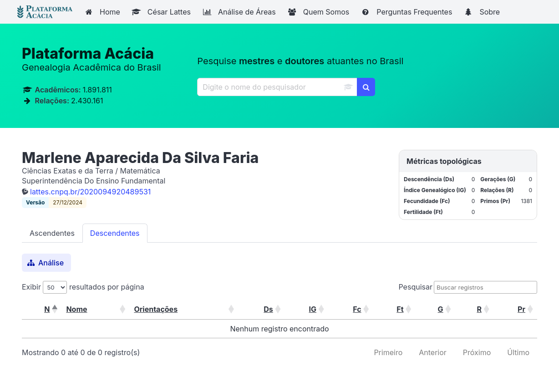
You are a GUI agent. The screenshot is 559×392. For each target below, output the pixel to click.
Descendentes (115, 233)
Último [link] (518, 352)
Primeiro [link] (388, 352)
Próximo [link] (477, 352)
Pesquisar (415, 287)
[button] (54, 309)
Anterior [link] (433, 352)
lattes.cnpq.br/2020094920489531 (90, 192)
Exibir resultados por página (83, 287)
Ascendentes (52, 233)
